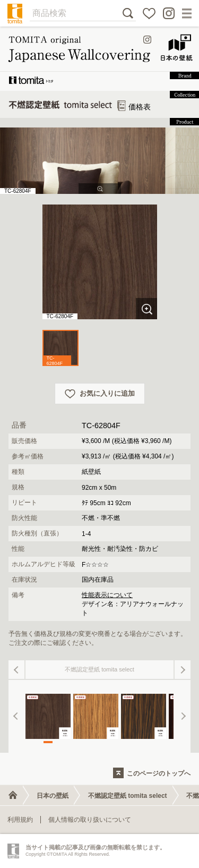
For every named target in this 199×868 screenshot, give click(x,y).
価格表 (134, 107)
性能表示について (107, 595)
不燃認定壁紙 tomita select (128, 796)
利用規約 (20, 820)
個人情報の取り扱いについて (90, 820)
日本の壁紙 (53, 796)
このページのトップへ (159, 773)
